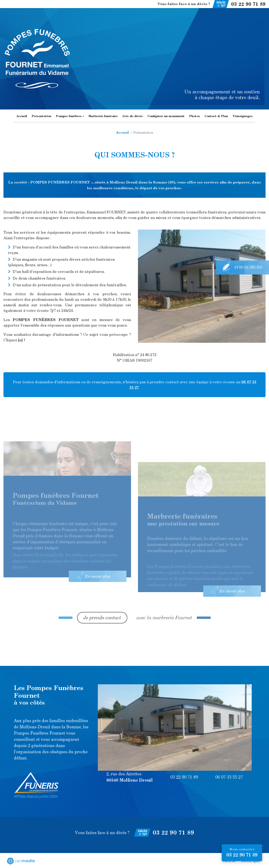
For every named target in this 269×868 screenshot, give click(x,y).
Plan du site (229, 861)
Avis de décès (133, 116)
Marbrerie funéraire (103, 116)
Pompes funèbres (69, 116)
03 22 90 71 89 (248, 4)
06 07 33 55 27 (229, 777)
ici (20, 340)
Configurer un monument (166, 116)
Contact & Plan (216, 116)
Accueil (22, 116)
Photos (195, 116)
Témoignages (243, 116)
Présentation (41, 116)
